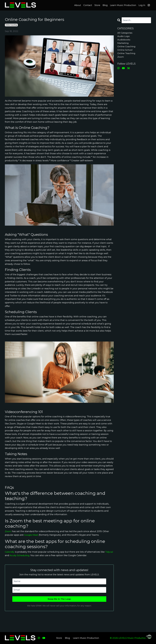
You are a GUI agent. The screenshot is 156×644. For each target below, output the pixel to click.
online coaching (11, 25)
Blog (105, 5)
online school (125, 50)
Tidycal (109, 552)
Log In (142, 5)
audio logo (124, 36)
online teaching (126, 54)
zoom (121, 57)
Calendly (10, 552)
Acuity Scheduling (20, 555)
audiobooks (124, 40)
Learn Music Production (123, 5)
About (78, 5)
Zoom (8, 531)
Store (97, 5)
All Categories (125, 33)
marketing (123, 43)
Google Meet (31, 535)
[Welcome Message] (149, 637)
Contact (88, 5)
